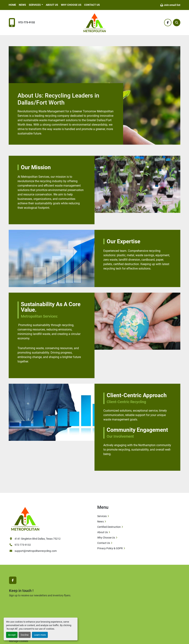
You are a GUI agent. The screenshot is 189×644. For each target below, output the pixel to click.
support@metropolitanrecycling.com (36, 551)
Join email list (172, 5)
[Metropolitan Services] (25, 518)
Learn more (40, 635)
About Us (52, 5)
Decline (25, 635)
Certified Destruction (109, 527)
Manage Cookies (19, 641)
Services (102, 516)
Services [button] (35, 5)
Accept (12, 635)
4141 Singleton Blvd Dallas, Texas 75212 (38, 539)
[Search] (177, 23)
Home (12, 5)
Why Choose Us (71, 5)
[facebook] (168, 23)
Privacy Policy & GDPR (110, 548)
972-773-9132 (27, 22)
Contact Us (92, 5)
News (22, 5)
